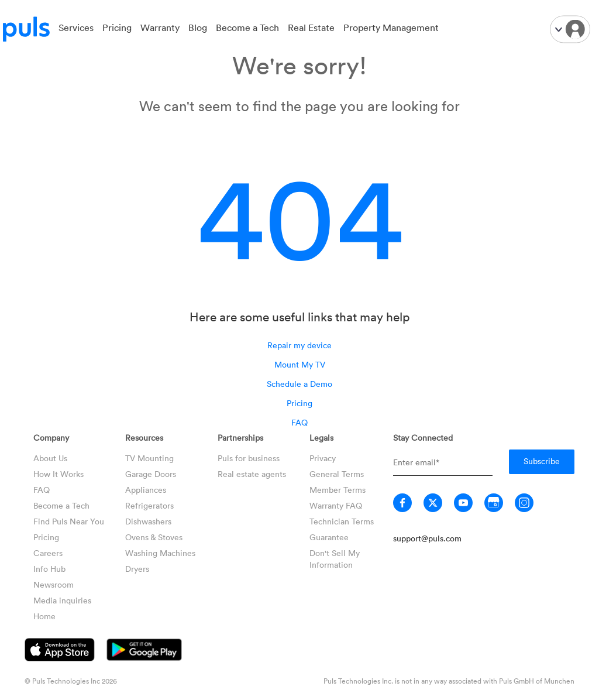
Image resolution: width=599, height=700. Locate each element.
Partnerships (240, 438)
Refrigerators (149, 505)
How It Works (58, 474)
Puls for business (249, 458)
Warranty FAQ (336, 505)
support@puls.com (427, 538)
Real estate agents (252, 474)
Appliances (146, 490)
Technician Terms (342, 521)
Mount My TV (300, 364)
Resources (144, 438)
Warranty (160, 28)
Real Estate (311, 28)
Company (51, 438)
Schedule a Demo (299, 384)
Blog (198, 28)
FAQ (299, 422)
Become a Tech (247, 28)
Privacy (323, 458)
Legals (321, 438)
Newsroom (54, 584)
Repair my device (299, 345)
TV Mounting (149, 458)
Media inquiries (62, 600)
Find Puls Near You (69, 521)
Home (44, 616)
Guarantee (329, 537)
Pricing (117, 28)
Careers (48, 553)
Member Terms (338, 490)
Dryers (137, 569)
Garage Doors (151, 474)
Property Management (391, 28)
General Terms (337, 474)
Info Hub (49, 569)
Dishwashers (148, 521)
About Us (50, 458)
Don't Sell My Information (335, 559)
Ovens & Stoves (154, 537)
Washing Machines (160, 553)
